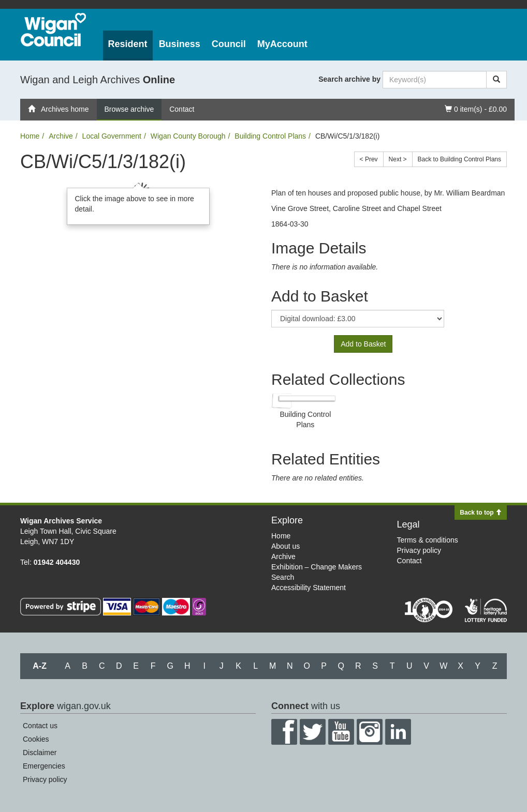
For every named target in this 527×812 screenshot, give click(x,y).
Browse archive (129, 109)
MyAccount (282, 44)
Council (229, 44)
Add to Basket (363, 344)
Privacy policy (419, 550)
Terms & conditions (428, 540)
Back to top (481, 513)
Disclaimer (40, 753)
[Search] (496, 80)
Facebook (284, 732)
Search (283, 577)
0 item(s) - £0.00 (475, 108)
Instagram (370, 732)
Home (30, 136)
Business (180, 44)
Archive (61, 136)
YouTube (341, 732)
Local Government (112, 136)
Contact (182, 109)
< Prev (369, 159)
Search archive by (349, 79)
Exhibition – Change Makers (317, 567)
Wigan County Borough (188, 136)
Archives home (58, 109)
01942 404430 (57, 562)
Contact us (40, 726)
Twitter (313, 732)
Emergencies (44, 766)
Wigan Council (53, 30)
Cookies (36, 739)
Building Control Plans (270, 136)
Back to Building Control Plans (459, 159)
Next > (398, 159)
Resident (128, 44)
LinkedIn (398, 732)
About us (286, 546)
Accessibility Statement (309, 588)
